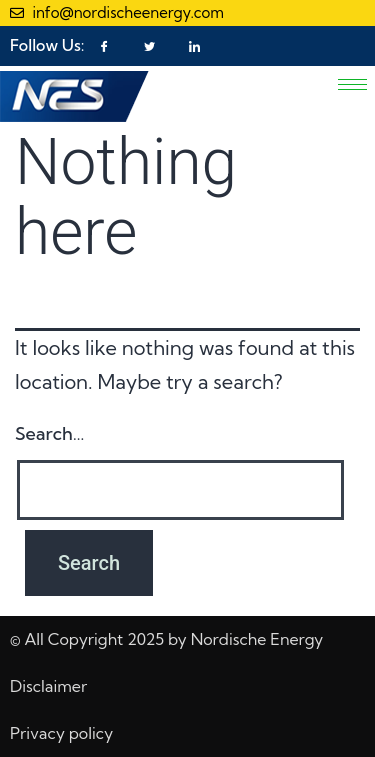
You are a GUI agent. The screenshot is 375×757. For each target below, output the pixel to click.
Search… (50, 433)
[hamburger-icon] (352, 84)
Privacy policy (61, 733)
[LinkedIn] (194, 46)
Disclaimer (48, 686)
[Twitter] (149, 46)
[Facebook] (105, 46)
